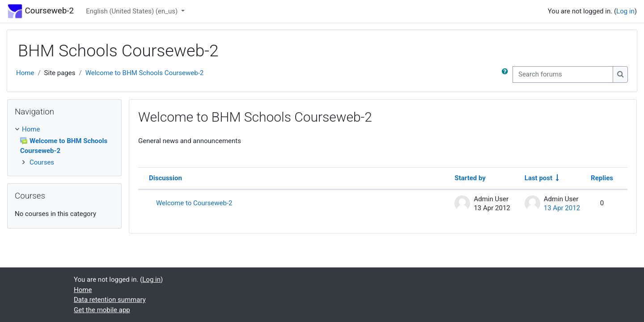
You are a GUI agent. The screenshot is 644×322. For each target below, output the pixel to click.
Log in (625, 11)
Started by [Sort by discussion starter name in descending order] (470, 178)
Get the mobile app (102, 310)
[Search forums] (563, 74)
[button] (507, 74)
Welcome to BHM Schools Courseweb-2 (145, 73)
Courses (42, 162)
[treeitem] (64, 146)
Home (25, 73)
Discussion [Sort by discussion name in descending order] (165, 178)
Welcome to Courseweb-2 (194, 203)
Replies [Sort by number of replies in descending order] (602, 178)
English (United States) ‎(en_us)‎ (133, 11)
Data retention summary (110, 300)
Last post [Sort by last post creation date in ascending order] (538, 178)
